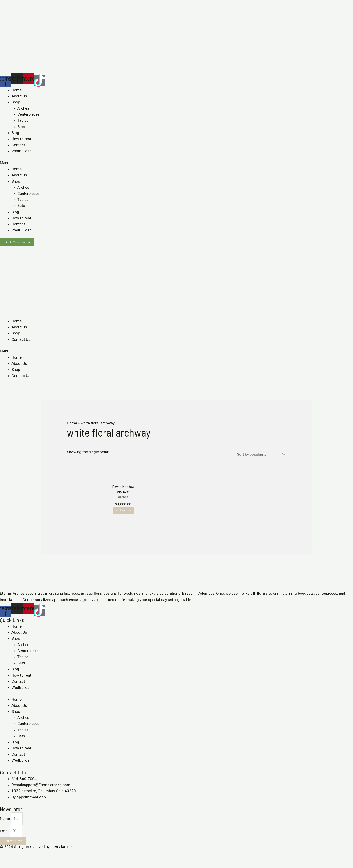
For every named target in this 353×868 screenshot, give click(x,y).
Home (17, 90)
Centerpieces (28, 114)
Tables (23, 120)
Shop (16, 102)
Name (5, 825)
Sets (21, 127)
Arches (23, 108)
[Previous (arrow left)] (5, 866)
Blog (15, 133)
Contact (18, 145)
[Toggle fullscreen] (24, 859)
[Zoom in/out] (34, 859)
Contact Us (21, 339)
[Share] (14, 859)
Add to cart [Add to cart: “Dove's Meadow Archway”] (124, 513)
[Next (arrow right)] (14, 866)
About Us (19, 96)
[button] (176, 163)
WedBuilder (21, 151)
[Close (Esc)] (5, 859)
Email (5, 837)
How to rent (21, 139)
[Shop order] (260, 454)
